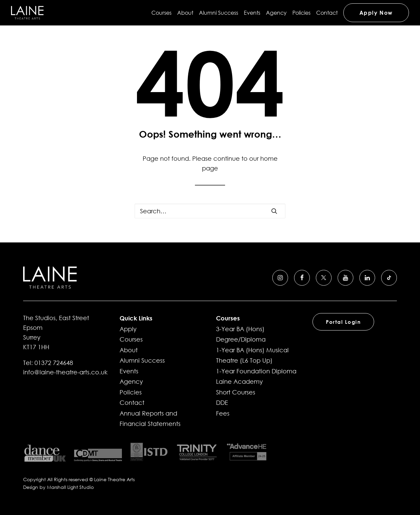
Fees (223, 413)
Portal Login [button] (343, 322)
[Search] (210, 211)
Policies (301, 13)
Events (252, 13)
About (185, 13)
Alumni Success (219, 13)
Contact (327, 13)
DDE (222, 402)
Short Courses (236, 392)
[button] (274, 211)
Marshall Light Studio (70, 487)
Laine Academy (239, 381)
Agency (276, 13)
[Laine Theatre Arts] (27, 13)
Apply (128, 329)
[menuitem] (162, 13)
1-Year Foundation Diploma (256, 371)
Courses (161, 13)
